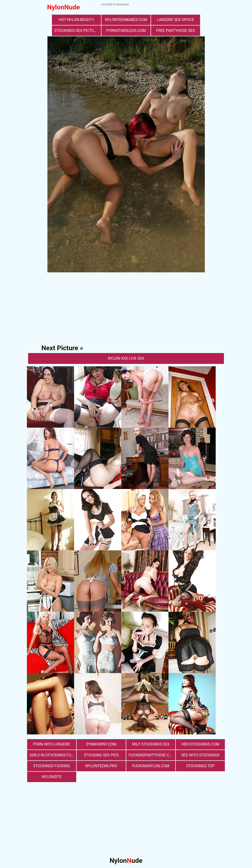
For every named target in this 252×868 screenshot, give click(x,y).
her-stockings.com (200, 744)
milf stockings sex (151, 744)
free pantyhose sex (176, 31)
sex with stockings (200, 755)
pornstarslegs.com (126, 31)
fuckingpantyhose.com (152, 755)
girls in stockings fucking (53, 755)
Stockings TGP (200, 766)
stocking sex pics (101, 755)
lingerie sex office (176, 20)
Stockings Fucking (52, 766)
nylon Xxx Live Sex (126, 358)
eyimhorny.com (101, 744)
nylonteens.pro (101, 766)
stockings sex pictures (77, 31)
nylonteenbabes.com (126, 20)
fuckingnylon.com (151, 766)
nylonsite (52, 777)
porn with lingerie (52, 744)
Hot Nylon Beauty (76, 20)
